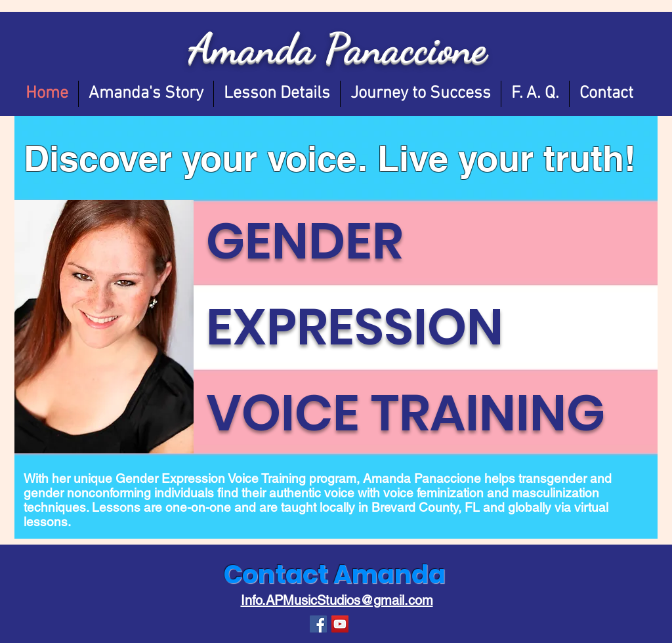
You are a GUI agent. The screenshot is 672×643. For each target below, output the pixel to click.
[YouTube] (340, 624)
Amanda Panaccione (337, 48)
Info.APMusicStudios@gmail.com (337, 600)
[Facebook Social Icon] (318, 624)
